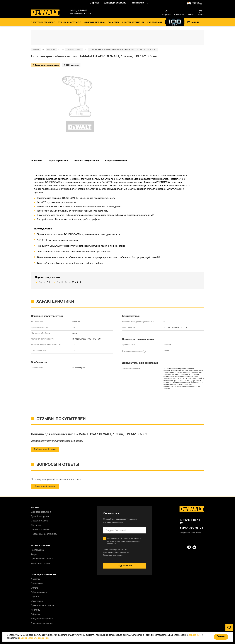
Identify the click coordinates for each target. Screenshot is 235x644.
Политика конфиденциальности (116, 552)
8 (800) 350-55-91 (191, 528)
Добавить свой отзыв (45, 449)
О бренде (95, 3)
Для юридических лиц (115, 3)
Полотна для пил (74, 49)
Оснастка (113, 22)
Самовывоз (37, 584)
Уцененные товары (41, 563)
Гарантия (36, 597)
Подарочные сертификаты (44, 534)
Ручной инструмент (70, 22)
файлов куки (195, 635)
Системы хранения (133, 22)
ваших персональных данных (34, 638)
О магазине (37, 601)
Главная (36, 49)
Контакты (36, 610)
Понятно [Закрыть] (221, 637)
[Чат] (229, 628)
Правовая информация (43, 606)
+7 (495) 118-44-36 (190, 521)
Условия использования (113, 555)
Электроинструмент (43, 22)
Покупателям (137, 3)
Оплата (35, 588)
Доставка (36, 579)
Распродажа (155, 22)
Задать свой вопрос (45, 486)
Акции (193, 22)
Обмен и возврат (40, 592)
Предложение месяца (42, 559)
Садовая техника (95, 22)
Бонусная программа (42, 619)
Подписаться (125, 566)
